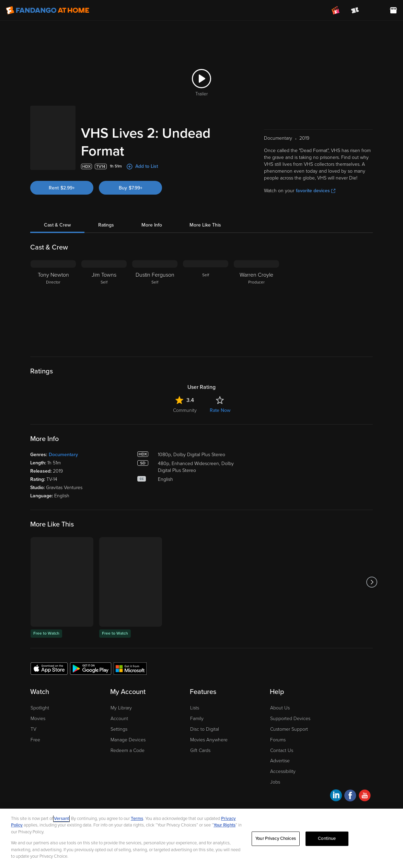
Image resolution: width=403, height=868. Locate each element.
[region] (201, 838)
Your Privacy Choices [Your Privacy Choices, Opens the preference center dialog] (276, 838)
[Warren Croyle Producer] (256, 303)
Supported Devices (290, 719)
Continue (327, 838)
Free (35, 740)
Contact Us (282, 750)
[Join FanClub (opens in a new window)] (336, 10)
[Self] (206, 303)
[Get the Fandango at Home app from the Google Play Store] (91, 668)
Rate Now (220, 410)
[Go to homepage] (48, 10)
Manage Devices (128, 740)
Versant (61, 819)
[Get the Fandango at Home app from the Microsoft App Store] (130, 668)
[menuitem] (374, 10)
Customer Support (289, 729)
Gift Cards (200, 750)
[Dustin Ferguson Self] (155, 303)
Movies (38, 719)
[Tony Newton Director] (53, 303)
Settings (119, 729)
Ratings (106, 225)
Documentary (63, 455)
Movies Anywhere (209, 740)
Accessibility (283, 771)
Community (185, 410)
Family (197, 719)
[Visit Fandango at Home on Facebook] (350, 796)
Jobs (275, 782)
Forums (278, 740)
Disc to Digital (205, 729)
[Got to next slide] (372, 582)
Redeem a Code (128, 750)
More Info (152, 225)
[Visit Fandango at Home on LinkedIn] (336, 796)
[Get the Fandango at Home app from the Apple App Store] (49, 668)
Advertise (280, 761)
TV (33, 729)
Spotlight (40, 708)
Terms (137, 819)
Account (119, 719)
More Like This (205, 225)
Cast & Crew (57, 225)
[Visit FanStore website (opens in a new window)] (393, 10)
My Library (121, 708)
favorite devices (316, 191)
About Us (280, 708)
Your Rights (224, 825)
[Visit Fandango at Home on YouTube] (365, 796)
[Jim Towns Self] (104, 303)
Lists (195, 708)
